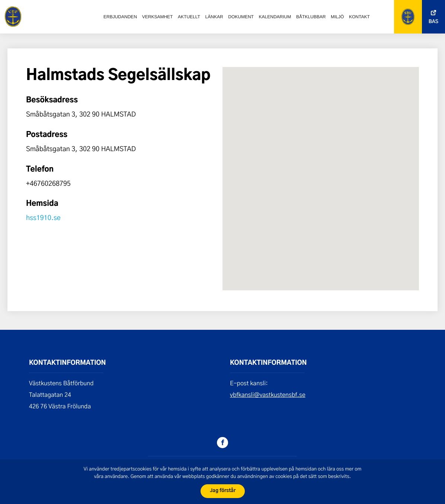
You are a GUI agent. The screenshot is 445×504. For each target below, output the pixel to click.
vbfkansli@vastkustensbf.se (268, 395)
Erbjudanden (120, 17)
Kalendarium (275, 17)
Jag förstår (223, 491)
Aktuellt (189, 17)
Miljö (337, 17)
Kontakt (359, 17)
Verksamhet (158, 17)
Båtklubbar (311, 17)
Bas (433, 22)
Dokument (241, 17)
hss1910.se (43, 217)
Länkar (214, 17)
